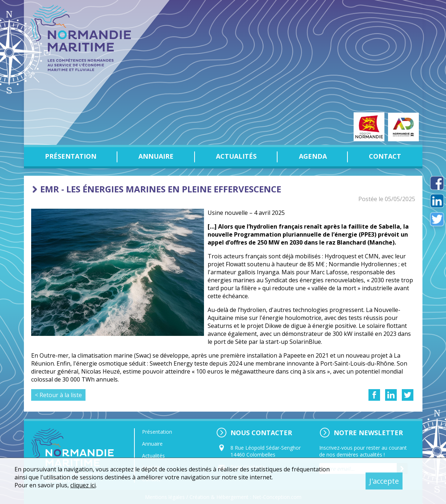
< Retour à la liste (58, 395)
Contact (385, 156)
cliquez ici (83, 485)
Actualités (236, 156)
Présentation (71, 156)
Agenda (313, 156)
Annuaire (156, 156)
